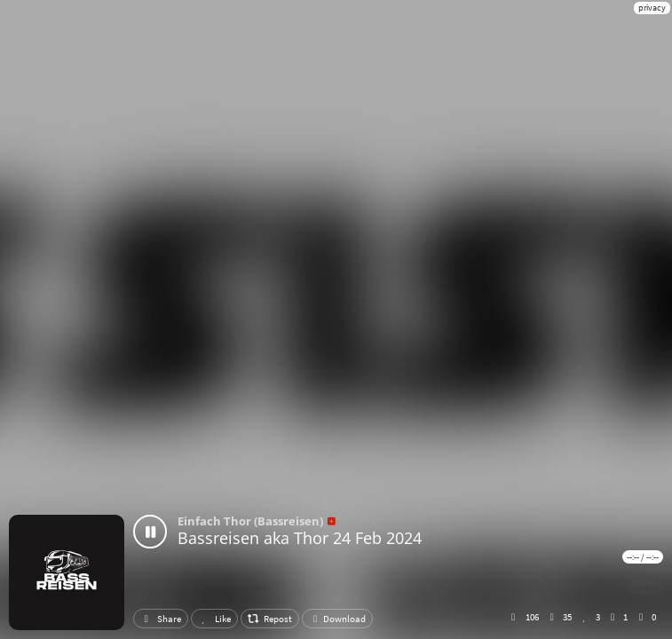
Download (337, 619)
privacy (652, 8)
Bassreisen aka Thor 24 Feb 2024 (300, 538)
